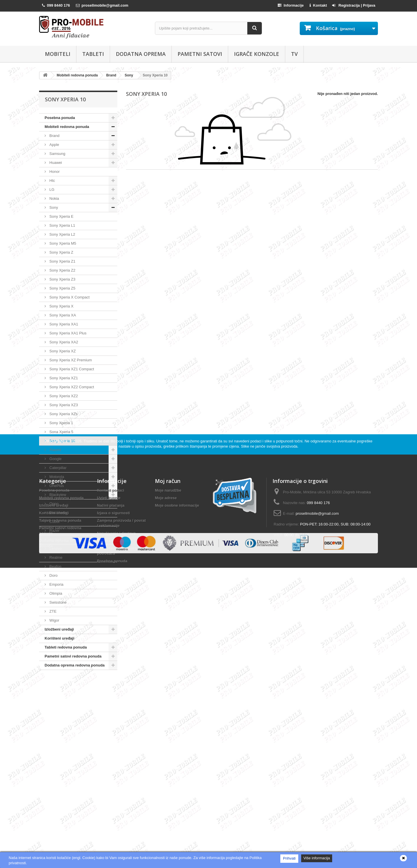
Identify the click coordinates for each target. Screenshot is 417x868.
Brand (54, 136)
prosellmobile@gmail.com (317, 772)
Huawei (55, 163)
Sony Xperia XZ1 (63, 378)
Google (55, 459)
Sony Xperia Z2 (62, 270)
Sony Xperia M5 (62, 243)
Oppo (53, 504)
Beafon (55, 566)
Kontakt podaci (111, 749)
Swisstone (57, 602)
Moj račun (168, 740)
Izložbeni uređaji (59, 629)
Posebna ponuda (60, 118)
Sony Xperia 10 (62, 441)
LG (51, 189)
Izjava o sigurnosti (113, 772)
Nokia (54, 198)
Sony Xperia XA (62, 315)
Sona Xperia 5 (61, 432)
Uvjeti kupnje (109, 757)
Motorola (56, 477)
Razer (54, 531)
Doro (53, 575)
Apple (54, 145)
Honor (54, 172)
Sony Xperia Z (61, 252)
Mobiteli (58, 54)
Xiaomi (55, 450)
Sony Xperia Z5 (62, 288)
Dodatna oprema (141, 54)
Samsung (57, 154)
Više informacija (317, 858)
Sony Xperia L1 (62, 225)
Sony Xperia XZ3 (63, 405)
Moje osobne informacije (177, 764)
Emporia (56, 584)
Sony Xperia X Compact (69, 297)
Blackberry (58, 513)
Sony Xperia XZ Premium (70, 360)
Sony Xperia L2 (62, 234)
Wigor (54, 620)
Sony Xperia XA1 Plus (67, 333)
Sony (53, 207)
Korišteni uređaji (60, 638)
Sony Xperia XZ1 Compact (71, 369)
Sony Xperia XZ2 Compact (71, 387)
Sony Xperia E (61, 216)
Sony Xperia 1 (61, 423)
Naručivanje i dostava (116, 792)
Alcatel (55, 540)
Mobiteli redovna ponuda (67, 127)
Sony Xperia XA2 (63, 342)
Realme (55, 557)
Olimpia (55, 593)
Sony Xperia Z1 (62, 261)
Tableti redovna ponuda (66, 647)
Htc (52, 181)
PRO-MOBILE (57, 700)
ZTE (52, 611)
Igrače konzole (257, 54)
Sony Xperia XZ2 (63, 396)
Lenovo (55, 549)
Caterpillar (57, 468)
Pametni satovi (200, 54)
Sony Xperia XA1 (63, 324)
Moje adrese (166, 757)
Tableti (93, 54)
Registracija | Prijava (354, 5)
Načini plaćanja (111, 764)
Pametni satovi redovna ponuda (73, 656)
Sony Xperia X (61, 306)
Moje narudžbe (168, 749)
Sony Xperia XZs (63, 414)
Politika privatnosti (114, 800)
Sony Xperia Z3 (62, 279)
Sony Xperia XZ (62, 351)
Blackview (57, 495)
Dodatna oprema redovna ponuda (75, 665)
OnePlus (56, 486)
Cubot (54, 522)
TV (294, 54)
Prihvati (289, 858)
